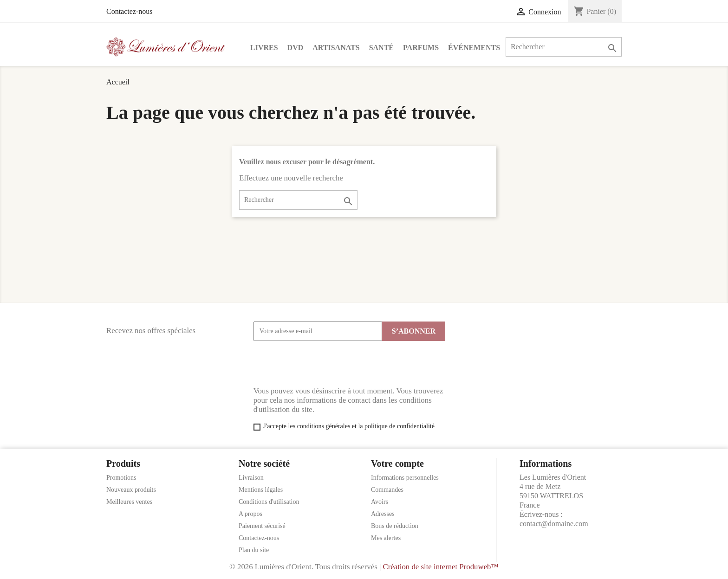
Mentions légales (261, 490)
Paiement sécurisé (262, 526)
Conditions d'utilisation (269, 502)
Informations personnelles (405, 478)
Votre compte (397, 463)
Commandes (387, 490)
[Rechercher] (564, 47)
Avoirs (380, 502)
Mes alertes (386, 538)
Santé (381, 48)
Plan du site (254, 550)
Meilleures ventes (129, 502)
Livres (264, 48)
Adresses (383, 514)
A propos (250, 514)
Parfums (421, 48)
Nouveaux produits (131, 490)
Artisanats (336, 48)
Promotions (121, 478)
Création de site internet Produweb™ (440, 567)
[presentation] (324, 364)
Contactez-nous (130, 11)
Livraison (251, 478)
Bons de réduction (395, 526)
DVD (296, 48)
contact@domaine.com (554, 524)
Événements (474, 48)
